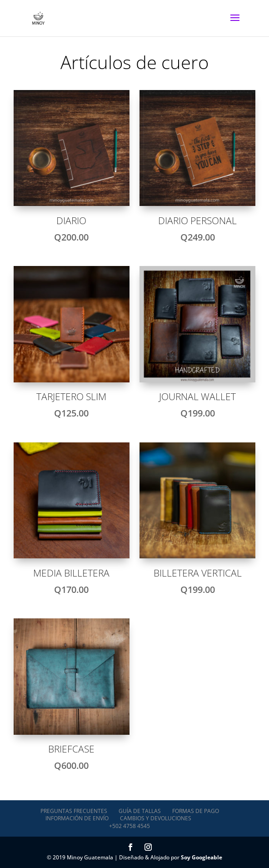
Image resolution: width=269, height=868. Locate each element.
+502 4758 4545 (130, 826)
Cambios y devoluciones (156, 818)
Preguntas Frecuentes (74, 811)
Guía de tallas (140, 811)
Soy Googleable (202, 857)
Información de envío (77, 818)
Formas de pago (196, 811)
